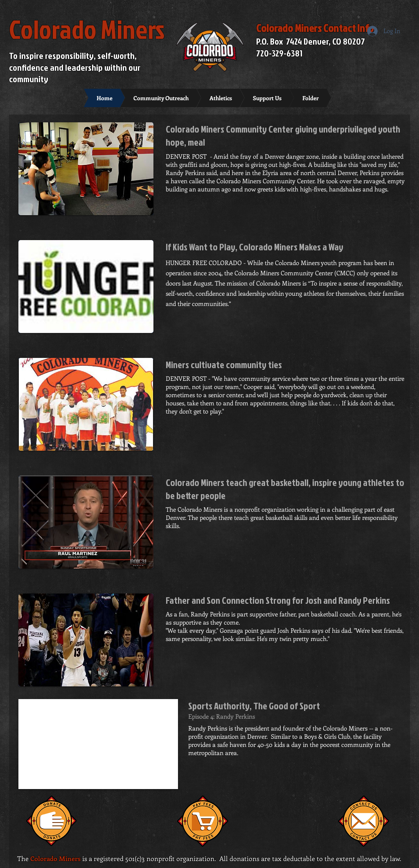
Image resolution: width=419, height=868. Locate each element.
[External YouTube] (98, 744)
